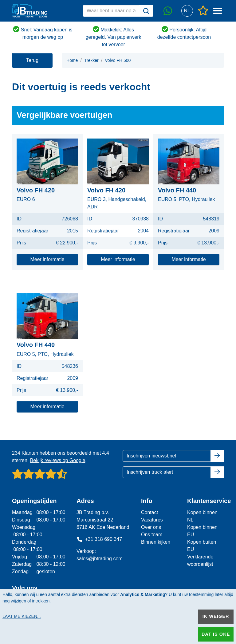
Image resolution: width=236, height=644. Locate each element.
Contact (149, 512)
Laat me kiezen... (22, 616)
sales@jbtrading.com (100, 559)
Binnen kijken (156, 542)
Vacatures (152, 520)
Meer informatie (47, 259)
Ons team (152, 535)
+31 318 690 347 (99, 539)
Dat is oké (216, 634)
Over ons (151, 527)
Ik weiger (216, 616)
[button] (187, 11)
